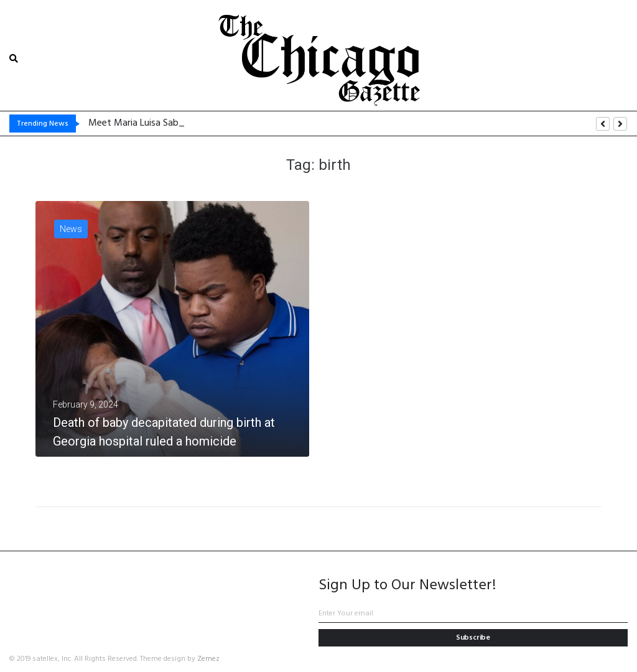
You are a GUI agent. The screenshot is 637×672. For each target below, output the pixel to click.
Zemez (208, 659)
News (71, 229)
